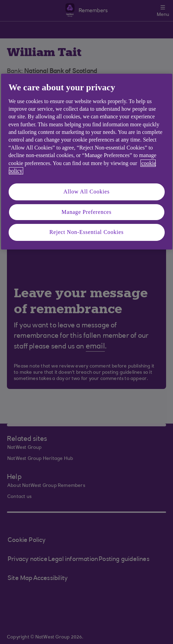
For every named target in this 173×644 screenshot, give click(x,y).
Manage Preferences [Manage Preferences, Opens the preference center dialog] (87, 212)
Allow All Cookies (86, 192)
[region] (87, 161)
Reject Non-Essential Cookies (86, 232)
